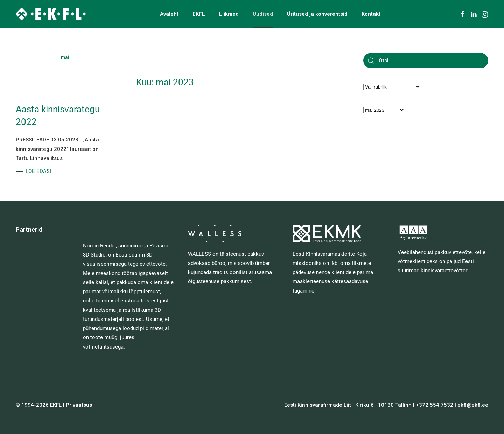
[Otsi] (426, 61)
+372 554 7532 (435, 405)
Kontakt (371, 14)
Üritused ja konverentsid (317, 14)
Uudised (263, 14)
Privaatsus (79, 405)
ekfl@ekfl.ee (473, 405)
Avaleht (169, 14)
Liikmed (229, 14)
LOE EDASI (38, 171)
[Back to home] (51, 14)
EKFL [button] (199, 14)
